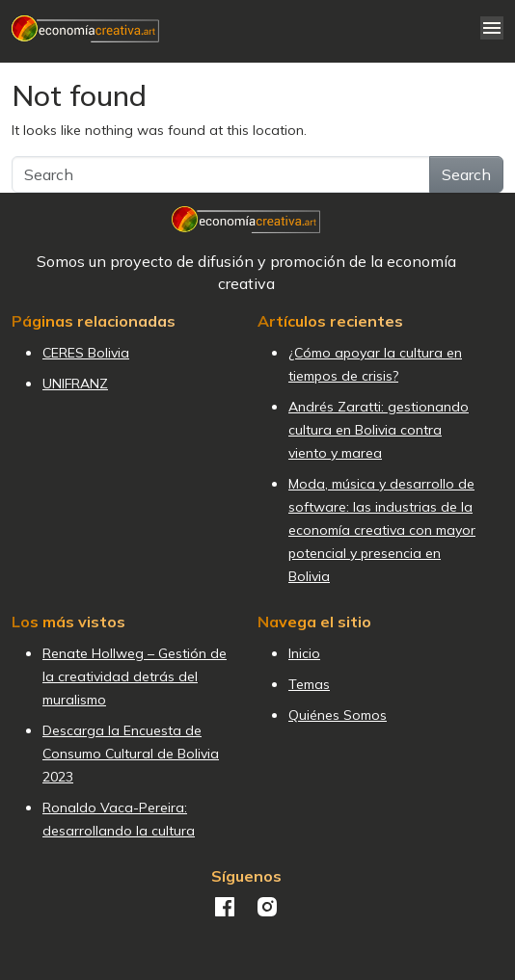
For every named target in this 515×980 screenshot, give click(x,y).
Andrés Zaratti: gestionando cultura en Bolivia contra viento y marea (379, 430)
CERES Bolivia (86, 353)
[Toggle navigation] (492, 28)
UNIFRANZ (75, 384)
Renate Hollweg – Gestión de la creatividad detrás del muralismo (135, 676)
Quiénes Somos (338, 715)
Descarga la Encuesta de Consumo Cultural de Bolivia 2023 (131, 754)
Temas (309, 684)
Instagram (267, 907)
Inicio (304, 653)
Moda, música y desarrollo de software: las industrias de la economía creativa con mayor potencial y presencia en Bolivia (382, 530)
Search (466, 174)
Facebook (225, 907)
